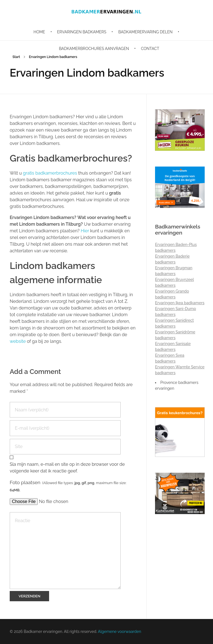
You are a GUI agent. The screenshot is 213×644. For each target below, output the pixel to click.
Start (16, 57)
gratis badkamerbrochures (51, 173)
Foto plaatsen (68, 486)
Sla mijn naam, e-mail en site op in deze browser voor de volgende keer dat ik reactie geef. (67, 468)
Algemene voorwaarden (120, 632)
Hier (85, 231)
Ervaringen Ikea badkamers (180, 303)
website (18, 341)
